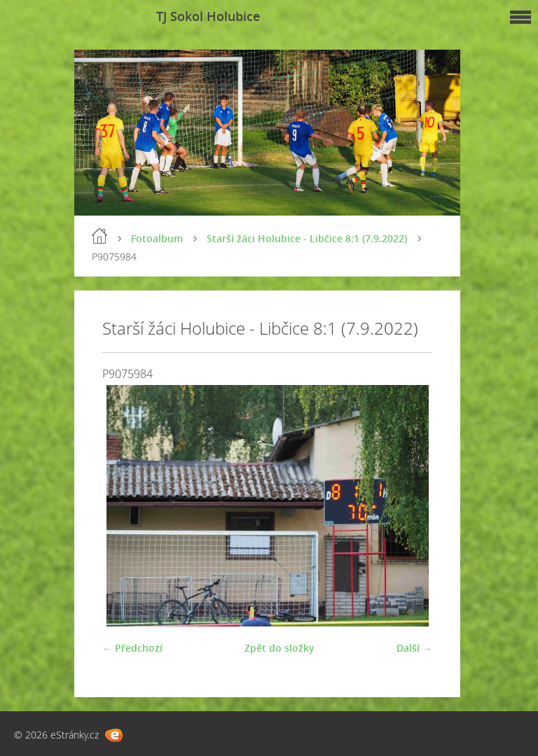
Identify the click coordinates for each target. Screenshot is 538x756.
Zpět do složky (280, 648)
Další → (414, 648)
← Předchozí (132, 648)
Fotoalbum (157, 238)
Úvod (99, 236)
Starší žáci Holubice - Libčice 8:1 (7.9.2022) (307, 238)
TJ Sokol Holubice (208, 16)
